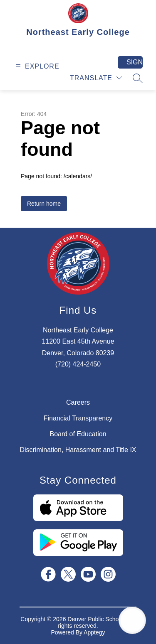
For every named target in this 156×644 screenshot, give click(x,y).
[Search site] (138, 78)
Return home (44, 204)
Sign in (135, 62)
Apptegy (94, 632)
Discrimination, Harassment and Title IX (78, 450)
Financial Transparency (78, 418)
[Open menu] (36, 66)
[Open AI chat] (132, 620)
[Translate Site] (96, 78)
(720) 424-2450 (78, 364)
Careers (78, 402)
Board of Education (78, 434)
